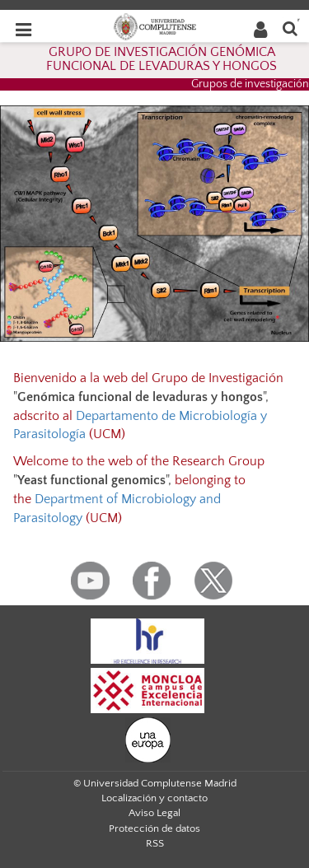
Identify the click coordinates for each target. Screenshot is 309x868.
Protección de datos (154, 828)
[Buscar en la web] (290, 28)
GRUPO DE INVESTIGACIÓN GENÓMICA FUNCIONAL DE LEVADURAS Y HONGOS (162, 59)
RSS (155, 843)
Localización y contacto (154, 798)
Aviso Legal (154, 813)
